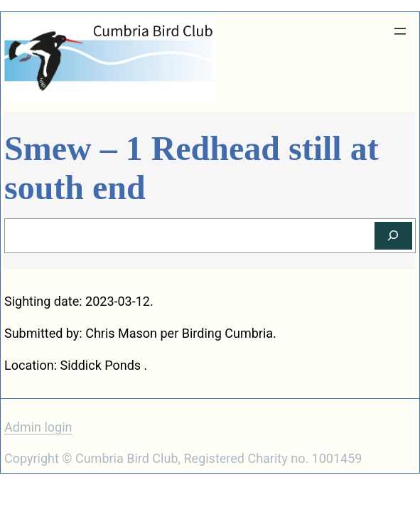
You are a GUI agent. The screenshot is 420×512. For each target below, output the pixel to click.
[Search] (393, 236)
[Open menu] (400, 31)
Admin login (38, 427)
